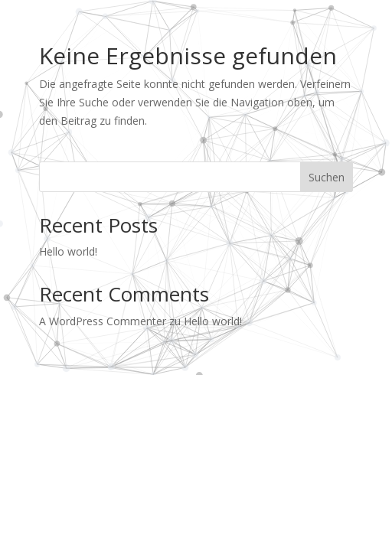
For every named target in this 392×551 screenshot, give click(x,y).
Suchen (327, 177)
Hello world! (68, 251)
